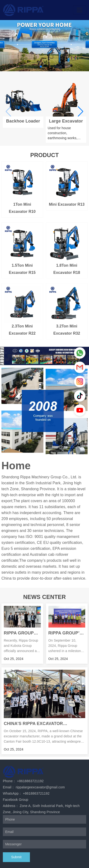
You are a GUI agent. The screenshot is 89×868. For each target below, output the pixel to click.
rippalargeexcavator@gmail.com (40, 787)
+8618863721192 (30, 781)
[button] (41, 66)
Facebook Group (16, 800)
